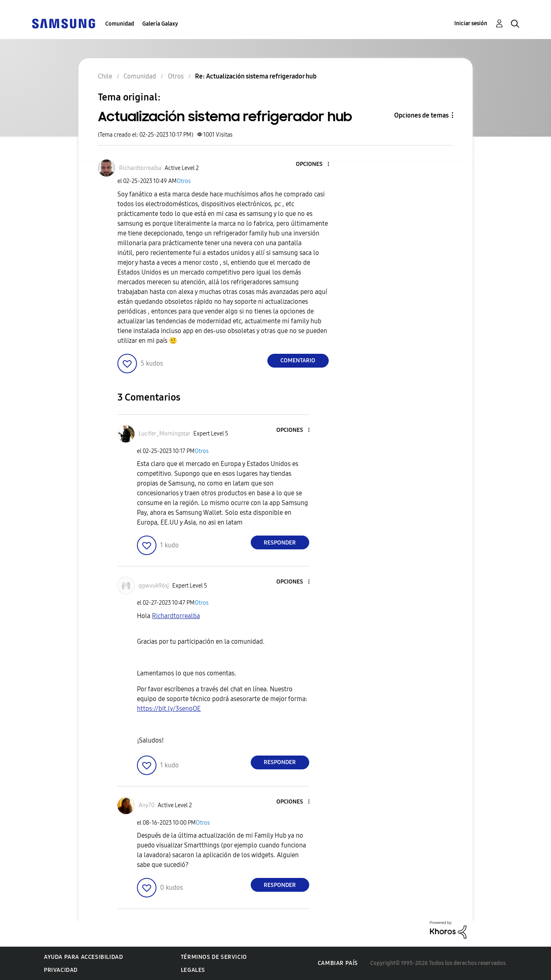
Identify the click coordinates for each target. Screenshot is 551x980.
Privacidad (61, 970)
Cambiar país (338, 963)
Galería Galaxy (160, 24)
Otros (184, 181)
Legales (193, 970)
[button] (315, 164)
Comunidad (120, 24)
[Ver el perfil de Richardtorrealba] (140, 168)
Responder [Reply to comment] (280, 543)
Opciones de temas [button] (421, 115)
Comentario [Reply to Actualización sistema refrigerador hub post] (298, 360)
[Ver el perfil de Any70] (146, 805)
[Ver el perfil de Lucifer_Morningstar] (164, 434)
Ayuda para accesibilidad (83, 957)
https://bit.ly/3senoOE (169, 709)
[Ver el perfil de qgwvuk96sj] (154, 586)
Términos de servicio (214, 957)
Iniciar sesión (471, 23)
